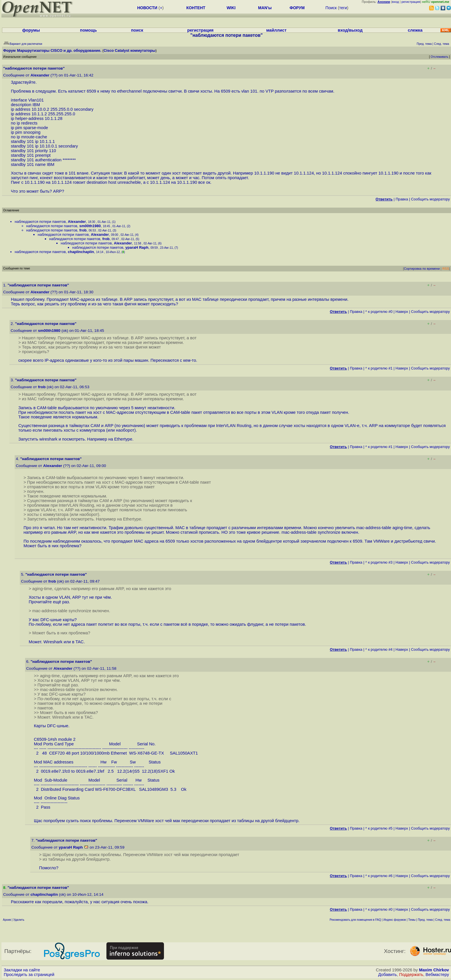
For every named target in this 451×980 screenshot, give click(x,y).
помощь (88, 30)
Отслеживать (439, 57)
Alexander (40, 75)
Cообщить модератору (430, 199)
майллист (276, 30)
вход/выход (350, 30)
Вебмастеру (437, 975)
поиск (137, 30)
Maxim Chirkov (434, 970)
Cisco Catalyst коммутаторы (130, 50)
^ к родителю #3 (379, 562)
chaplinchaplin (81, 252)
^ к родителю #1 (379, 368)
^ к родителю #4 (379, 649)
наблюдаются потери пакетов (40, 222)
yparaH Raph (137, 247)
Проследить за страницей (29, 975)
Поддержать (411, 975)
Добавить (388, 975)
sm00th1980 (90, 226)
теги (343, 8)
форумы (31, 30)
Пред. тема (425, 920)
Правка (402, 199)
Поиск (331, 8)
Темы (412, 920)
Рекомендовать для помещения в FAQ (355, 920)
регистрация (411, 2)
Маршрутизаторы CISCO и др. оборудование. (59, 50)
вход (395, 2)
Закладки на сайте (22, 970)
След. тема (443, 920)
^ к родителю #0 (379, 312)
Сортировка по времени (422, 269)
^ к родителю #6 (379, 876)
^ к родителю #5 (379, 828)
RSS (446, 269)
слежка (415, 30)
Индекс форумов (395, 920)
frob (83, 230)
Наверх (402, 312)
